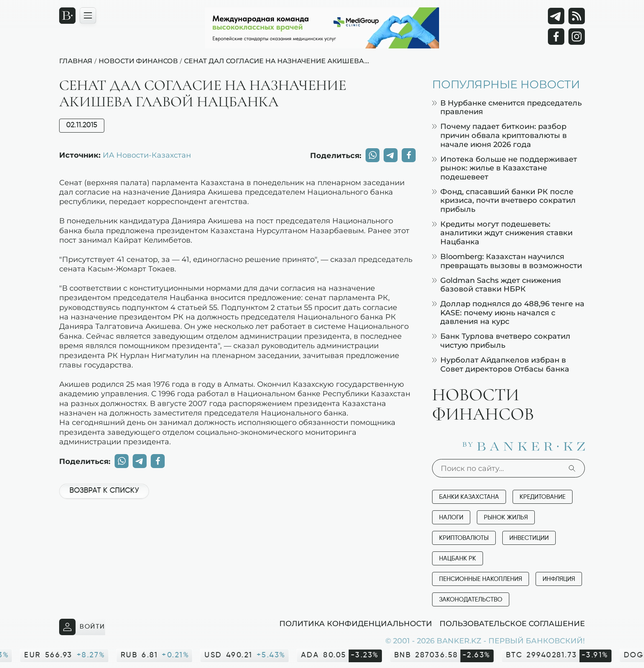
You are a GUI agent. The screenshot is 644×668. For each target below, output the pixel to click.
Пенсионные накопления (481, 579)
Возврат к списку (104, 491)
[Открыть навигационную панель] (88, 16)
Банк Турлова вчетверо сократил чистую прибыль (501, 341)
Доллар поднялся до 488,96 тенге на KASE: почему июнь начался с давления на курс (508, 312)
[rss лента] (577, 16)
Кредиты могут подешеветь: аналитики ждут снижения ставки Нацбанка (502, 233)
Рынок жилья (506, 518)
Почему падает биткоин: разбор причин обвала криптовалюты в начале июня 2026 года (499, 135)
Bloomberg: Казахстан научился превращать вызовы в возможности (507, 261)
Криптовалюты (464, 538)
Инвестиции (529, 538)
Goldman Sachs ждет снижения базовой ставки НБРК (497, 285)
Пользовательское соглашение (512, 623)
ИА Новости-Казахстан (147, 155)
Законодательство (471, 600)
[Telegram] (556, 16)
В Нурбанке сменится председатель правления (507, 107)
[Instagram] (577, 37)
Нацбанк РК (458, 559)
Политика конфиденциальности (356, 623)
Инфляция (559, 579)
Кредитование (543, 497)
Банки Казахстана (469, 497)
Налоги (451, 518)
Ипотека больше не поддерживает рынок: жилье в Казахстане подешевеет (505, 168)
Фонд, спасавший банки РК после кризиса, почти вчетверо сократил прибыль (504, 200)
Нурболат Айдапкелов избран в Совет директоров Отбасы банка (501, 364)
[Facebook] (556, 37)
